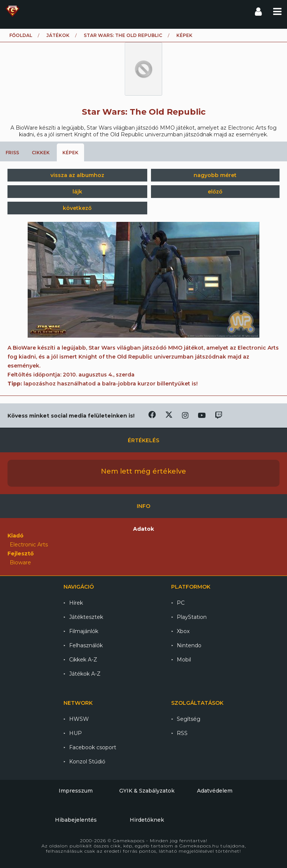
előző (215, 192)
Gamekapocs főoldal (13, 11)
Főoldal (21, 35)
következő (77, 208)
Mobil (184, 660)
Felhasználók (86, 645)
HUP (75, 733)
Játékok (58, 35)
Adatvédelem (215, 791)
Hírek (76, 603)
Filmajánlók (84, 631)
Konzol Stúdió (87, 762)
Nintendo (189, 645)
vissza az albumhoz (77, 175)
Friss (12, 153)
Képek (70, 153)
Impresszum (76, 791)
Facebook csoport (93, 747)
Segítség (189, 719)
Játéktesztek (86, 617)
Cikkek (41, 153)
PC (181, 603)
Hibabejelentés (76, 820)
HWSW (79, 719)
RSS (182, 733)
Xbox (183, 631)
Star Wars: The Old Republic (123, 35)
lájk (77, 192)
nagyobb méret (215, 175)
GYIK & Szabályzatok (147, 791)
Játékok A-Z (85, 674)
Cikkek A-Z (83, 660)
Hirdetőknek (147, 820)
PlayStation (192, 617)
